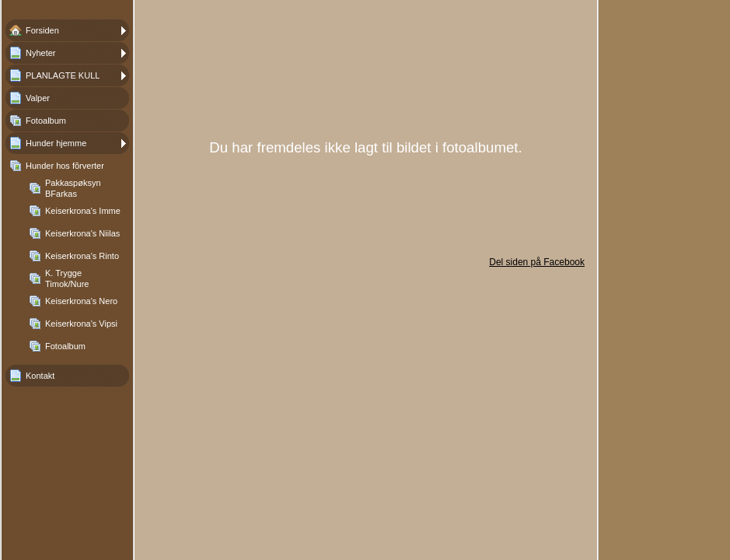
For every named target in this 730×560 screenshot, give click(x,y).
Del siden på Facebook (537, 262)
